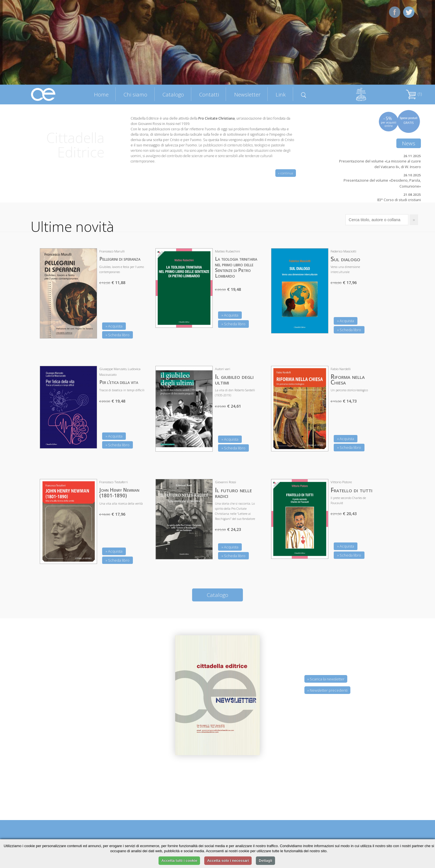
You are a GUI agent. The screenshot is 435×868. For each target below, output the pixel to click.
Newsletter (247, 94)
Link (281, 94)
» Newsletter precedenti (327, 690)
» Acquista (114, 326)
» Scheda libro (117, 335)
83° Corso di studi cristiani (399, 200)
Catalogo (173, 94)
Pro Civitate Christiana (217, 118)
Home (101, 94)
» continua (286, 173)
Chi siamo (135, 94)
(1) (414, 94)
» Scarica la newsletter (326, 679)
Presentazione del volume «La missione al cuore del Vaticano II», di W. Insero (380, 164)
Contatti (209, 94)
